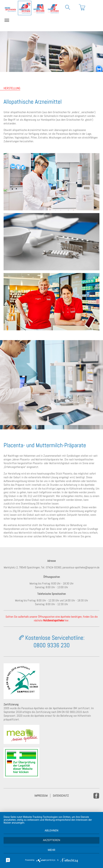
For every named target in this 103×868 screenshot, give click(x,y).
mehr (52, 850)
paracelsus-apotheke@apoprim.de (81, 567)
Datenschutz (61, 796)
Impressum (41, 796)
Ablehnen (51, 831)
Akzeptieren (51, 840)
